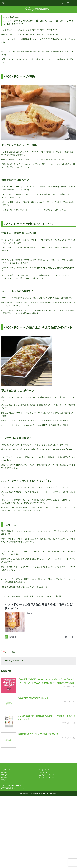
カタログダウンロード (46, 775)
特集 (17, 661)
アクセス (4, 775)
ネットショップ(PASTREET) (11, 786)
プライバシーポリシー (46, 777)
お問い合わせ (43, 772)
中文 (3, 3)
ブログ (4, 780)
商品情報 (4, 777)
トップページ (6, 770)
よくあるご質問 (44, 770)
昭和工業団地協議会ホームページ (13, 788)
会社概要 (4, 772)
